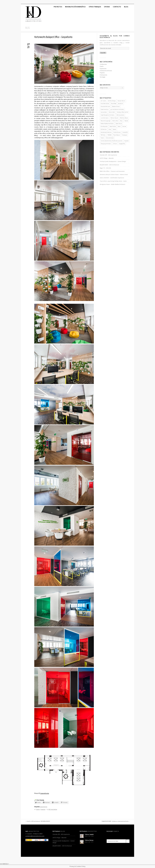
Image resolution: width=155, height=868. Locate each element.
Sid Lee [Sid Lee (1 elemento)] (124, 126)
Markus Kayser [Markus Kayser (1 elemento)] (114, 118)
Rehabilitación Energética (75, 7)
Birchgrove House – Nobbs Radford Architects (112, 184)
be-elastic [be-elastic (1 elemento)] (121, 104)
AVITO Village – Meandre (107, 158)
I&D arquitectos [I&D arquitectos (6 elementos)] (120, 115)
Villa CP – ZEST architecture (33, 821)
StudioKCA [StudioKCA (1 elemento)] (125, 132)
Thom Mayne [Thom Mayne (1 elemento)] (117, 135)
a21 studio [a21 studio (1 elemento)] (103, 101)
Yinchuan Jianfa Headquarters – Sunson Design (113, 161)
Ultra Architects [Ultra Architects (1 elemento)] (110, 138)
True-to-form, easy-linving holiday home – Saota (113, 181)
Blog (126, 7)
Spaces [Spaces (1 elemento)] (115, 129)
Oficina (107, 7)
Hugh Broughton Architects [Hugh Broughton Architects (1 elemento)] (108, 115)
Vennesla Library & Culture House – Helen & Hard (114, 174)
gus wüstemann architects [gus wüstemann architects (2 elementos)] (117, 109)
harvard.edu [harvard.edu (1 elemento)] (104, 112)
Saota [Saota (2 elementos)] (119, 126)
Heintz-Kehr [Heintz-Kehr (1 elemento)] (112, 112)
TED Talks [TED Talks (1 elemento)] (103, 135)
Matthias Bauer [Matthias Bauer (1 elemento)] (124, 118)
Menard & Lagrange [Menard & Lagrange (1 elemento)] (106, 121)
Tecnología (102, 77)
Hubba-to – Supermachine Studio (120, 821)
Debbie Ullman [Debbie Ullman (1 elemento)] (116, 106)
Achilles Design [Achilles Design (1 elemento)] (112, 101)
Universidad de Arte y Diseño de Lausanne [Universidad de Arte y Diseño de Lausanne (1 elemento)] (111, 141)
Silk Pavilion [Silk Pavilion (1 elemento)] (104, 129)
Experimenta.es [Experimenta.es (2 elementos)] (105, 109)
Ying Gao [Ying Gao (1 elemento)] (126, 141)
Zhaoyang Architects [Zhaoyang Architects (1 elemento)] (106, 144)
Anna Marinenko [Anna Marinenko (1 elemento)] (105, 104)
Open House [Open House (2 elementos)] (119, 124)
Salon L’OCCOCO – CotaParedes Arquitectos (112, 178)
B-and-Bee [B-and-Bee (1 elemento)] (114, 104)
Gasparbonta (45, 793)
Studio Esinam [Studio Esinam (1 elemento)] (117, 132)
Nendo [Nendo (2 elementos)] (126, 121)
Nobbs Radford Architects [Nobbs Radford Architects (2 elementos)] (107, 124)
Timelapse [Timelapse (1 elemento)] (124, 135)
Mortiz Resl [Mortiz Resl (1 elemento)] (115, 121)
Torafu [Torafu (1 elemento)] (102, 138)
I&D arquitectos (53, 809)
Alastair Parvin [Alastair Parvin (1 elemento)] (121, 101)
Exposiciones (103, 69)
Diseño (38, 809)
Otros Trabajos (95, 7)
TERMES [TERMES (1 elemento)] (109, 135)
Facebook (27, 2)
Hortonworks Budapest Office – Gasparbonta (53, 37)
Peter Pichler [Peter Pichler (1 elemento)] (113, 126)
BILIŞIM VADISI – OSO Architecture (109, 165)
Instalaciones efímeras (106, 71)
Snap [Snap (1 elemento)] (110, 129)
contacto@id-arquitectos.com (35, 836)
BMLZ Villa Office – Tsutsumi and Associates (112, 171)
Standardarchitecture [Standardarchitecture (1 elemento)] (106, 132)
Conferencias (103, 64)
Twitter (23, 2)
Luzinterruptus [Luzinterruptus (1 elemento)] (105, 118)
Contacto (117, 7)
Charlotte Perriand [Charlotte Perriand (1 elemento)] (105, 106)
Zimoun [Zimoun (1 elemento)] (115, 144)
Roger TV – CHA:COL (105, 168)
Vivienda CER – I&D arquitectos (108, 155)
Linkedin (31, 2)
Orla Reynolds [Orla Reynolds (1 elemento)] (104, 126)
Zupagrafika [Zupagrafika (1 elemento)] (122, 144)
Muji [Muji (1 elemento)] (121, 121)
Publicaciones (103, 75)
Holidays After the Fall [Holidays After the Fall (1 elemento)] (123, 112)
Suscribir (103, 53)
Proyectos (58, 7)
